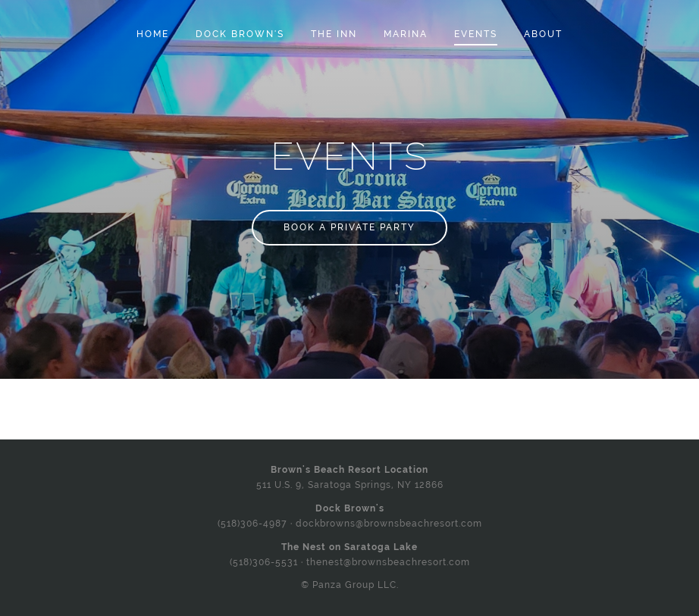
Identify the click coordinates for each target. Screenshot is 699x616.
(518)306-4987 (252, 524)
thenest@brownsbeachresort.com (388, 562)
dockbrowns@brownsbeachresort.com (389, 524)
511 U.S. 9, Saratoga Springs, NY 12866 (350, 485)
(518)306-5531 (264, 562)
